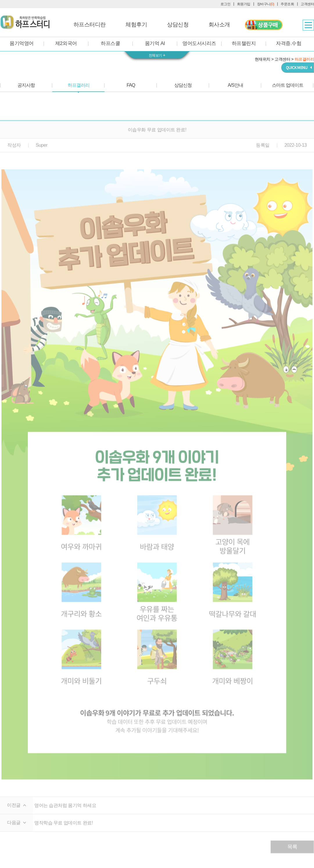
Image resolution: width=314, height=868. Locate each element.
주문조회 (287, 4)
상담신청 (178, 25)
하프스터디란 (90, 25)
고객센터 (307, 4)
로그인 (226, 4)
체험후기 (136, 25)
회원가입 (244, 4)
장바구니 (266, 4)
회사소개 (219, 25)
